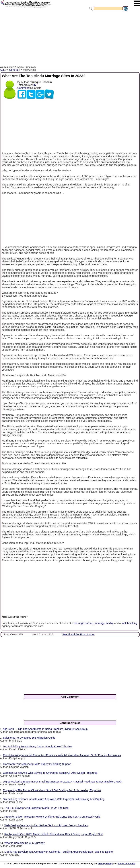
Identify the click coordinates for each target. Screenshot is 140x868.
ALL (2, 70)
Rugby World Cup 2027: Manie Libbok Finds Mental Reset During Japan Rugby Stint (54, 834)
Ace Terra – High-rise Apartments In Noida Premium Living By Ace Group (45, 729)
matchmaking (129, 623)
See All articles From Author (78, 634)
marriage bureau (83, 623)
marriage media (104, 623)
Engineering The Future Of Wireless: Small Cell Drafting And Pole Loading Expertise (52, 790)
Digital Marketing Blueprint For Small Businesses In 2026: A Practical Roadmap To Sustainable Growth (62, 782)
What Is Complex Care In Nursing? (25, 843)
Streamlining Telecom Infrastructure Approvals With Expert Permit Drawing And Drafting (54, 799)
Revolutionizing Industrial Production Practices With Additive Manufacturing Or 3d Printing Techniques (62, 755)
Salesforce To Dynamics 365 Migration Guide (29, 738)
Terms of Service (127, 864)
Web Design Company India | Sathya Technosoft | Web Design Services (46, 825)
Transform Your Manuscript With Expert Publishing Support (37, 764)
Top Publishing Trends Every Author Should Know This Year (38, 746)
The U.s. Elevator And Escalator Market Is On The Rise (36, 808)
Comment (23, 88)
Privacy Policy (105, 864)
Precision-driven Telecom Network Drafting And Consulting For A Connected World (52, 817)
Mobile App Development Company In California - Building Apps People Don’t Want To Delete (59, 852)
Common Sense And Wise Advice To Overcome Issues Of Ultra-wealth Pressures (50, 773)
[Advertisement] (70, 39)
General (14, 70)
